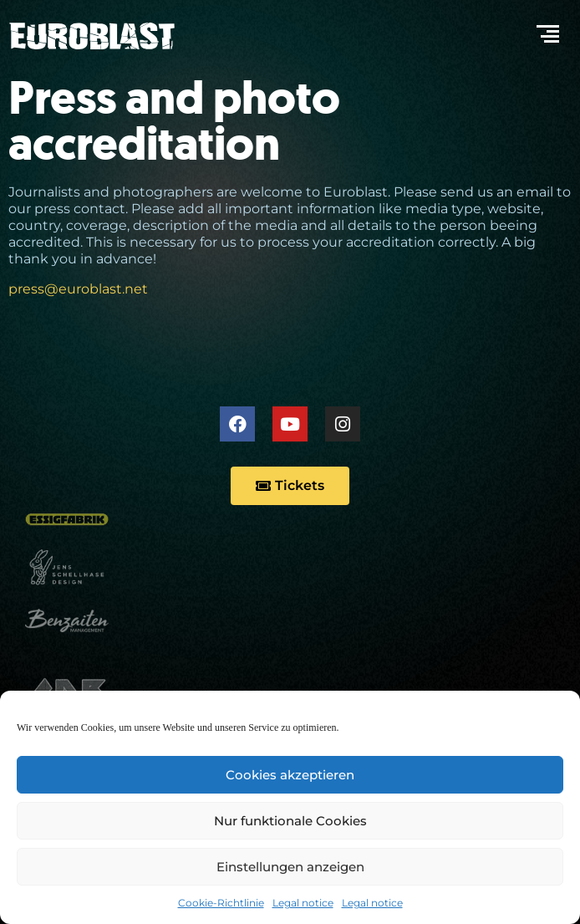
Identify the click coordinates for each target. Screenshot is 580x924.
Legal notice (303, 903)
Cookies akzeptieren (290, 775)
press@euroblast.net (78, 289)
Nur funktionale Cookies (290, 821)
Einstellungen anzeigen (290, 867)
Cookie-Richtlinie (221, 903)
